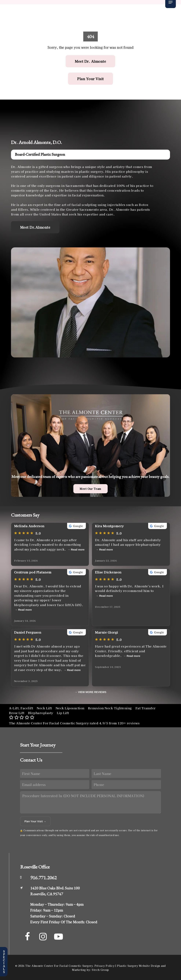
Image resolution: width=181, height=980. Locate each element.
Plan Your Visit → (35, 821)
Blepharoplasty (41, 713)
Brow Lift (17, 713)
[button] (171, 2)
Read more (78, 550)
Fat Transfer (146, 708)
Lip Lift (63, 713)
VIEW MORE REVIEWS (92, 692)
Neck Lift (44, 708)
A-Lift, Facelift (21, 708)
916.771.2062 (43, 878)
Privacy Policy (104, 966)
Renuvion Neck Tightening (110, 708)
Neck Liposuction (70, 708)
